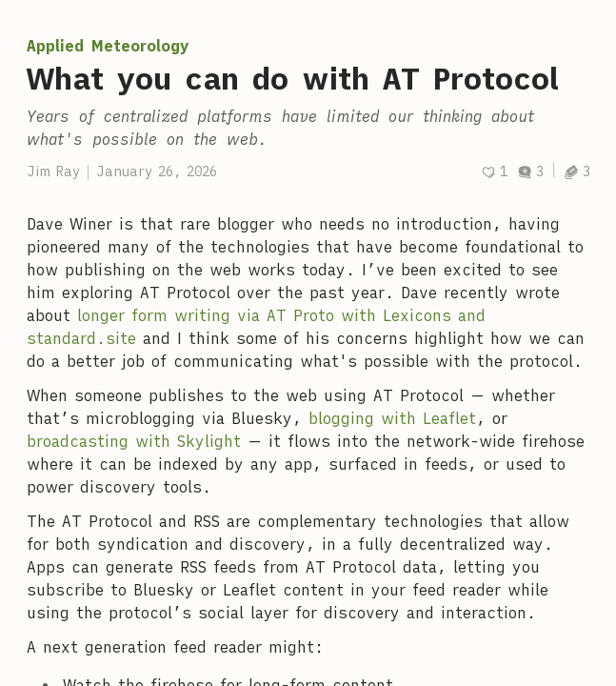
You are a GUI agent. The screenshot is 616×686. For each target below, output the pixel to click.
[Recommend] (494, 172)
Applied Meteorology (108, 46)
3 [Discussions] (530, 171)
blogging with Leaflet (392, 418)
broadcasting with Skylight (134, 441)
